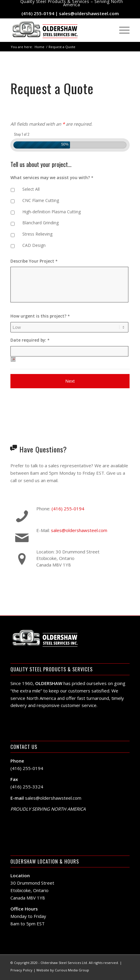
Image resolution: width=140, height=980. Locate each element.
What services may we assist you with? (52, 178)
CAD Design (34, 245)
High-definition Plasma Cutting (52, 212)
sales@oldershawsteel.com (89, 13)
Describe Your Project (34, 261)
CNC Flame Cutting (41, 200)
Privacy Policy (21, 970)
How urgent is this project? (40, 316)
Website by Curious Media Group (63, 970)
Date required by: (30, 340)
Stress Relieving (37, 234)
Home (39, 47)
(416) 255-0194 (38, 13)
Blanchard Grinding (41, 223)
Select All (31, 189)
